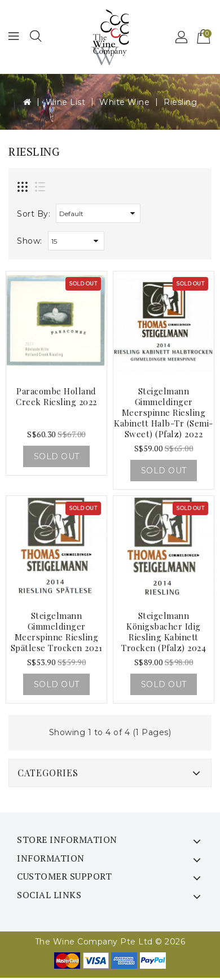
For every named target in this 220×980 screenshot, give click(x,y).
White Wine (124, 102)
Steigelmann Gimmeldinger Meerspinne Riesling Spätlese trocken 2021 (57, 632)
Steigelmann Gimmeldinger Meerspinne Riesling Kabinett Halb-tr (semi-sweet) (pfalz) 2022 (164, 412)
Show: (30, 241)
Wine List (66, 102)
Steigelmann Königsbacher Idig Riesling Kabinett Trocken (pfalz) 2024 (164, 632)
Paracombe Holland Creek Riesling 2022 (56, 396)
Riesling (180, 102)
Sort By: (34, 214)
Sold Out (57, 456)
